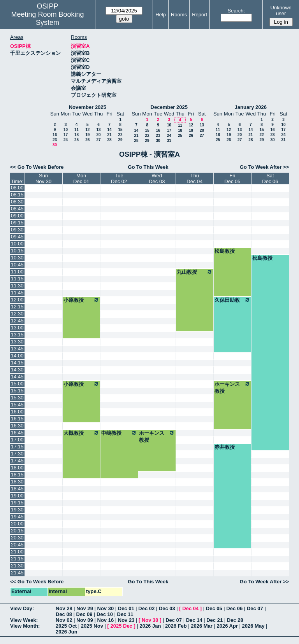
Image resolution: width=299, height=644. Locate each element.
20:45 (17, 545)
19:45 (17, 517)
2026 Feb (176, 626)
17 (66, 135)
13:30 (17, 342)
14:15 (17, 363)
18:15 (17, 475)
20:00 (17, 524)
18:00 (17, 468)
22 (120, 135)
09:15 (17, 223)
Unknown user (281, 10)
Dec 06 (234, 608)
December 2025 (169, 107)
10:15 (17, 251)
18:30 (17, 482)
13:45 (17, 349)
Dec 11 (125, 614)
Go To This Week (148, 167)
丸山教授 (195, 272)
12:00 (17, 300)
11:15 (17, 279)
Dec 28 (235, 620)
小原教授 (81, 300)
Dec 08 (64, 614)
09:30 (17, 230)
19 (87, 135)
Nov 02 (64, 620)
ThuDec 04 (194, 178)
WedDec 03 (157, 178)
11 (77, 130)
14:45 (17, 377)
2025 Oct (66, 626)
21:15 (17, 559)
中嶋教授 (119, 433)
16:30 (17, 426)
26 (87, 140)
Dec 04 (190, 608)
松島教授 (225, 251)
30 (55, 145)
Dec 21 (215, 620)
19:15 (17, 503)
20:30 (17, 538)
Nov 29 (85, 608)
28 (109, 140)
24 (66, 140)
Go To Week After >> (264, 167)
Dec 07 (255, 608)
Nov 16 (106, 620)
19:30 (17, 510)
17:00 (17, 440)
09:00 (17, 216)
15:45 (17, 405)
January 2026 (251, 107)
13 (98, 130)
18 (77, 135)
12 (87, 130)
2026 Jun (67, 632)
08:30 (17, 202)
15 (120, 130)
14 (109, 130)
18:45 (17, 489)
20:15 (17, 531)
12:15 (17, 307)
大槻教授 (81, 433)
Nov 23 (126, 620)
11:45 (17, 293)
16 (55, 135)
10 (66, 130)
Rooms (179, 15)
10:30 (17, 258)
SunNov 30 (43, 178)
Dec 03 (167, 608)
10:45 (17, 265)
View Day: (22, 608)
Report (200, 15)
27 (98, 140)
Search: (236, 11)
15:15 (17, 391)
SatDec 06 (270, 178)
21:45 (17, 573)
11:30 (17, 286)
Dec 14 (194, 620)
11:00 (17, 272)
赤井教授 (225, 447)
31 (169, 141)
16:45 (17, 433)
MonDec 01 (81, 178)
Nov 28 (64, 608)
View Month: (25, 626)
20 (98, 135)
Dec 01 (126, 608)
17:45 (17, 461)
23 (55, 140)
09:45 (17, 237)
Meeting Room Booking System (47, 18)
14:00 (17, 356)
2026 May (253, 626)
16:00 (17, 412)
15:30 (17, 398)
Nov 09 (85, 620)
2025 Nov (92, 626)
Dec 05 (214, 608)
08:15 (17, 195)
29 (120, 140)
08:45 (17, 209)
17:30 (17, 454)
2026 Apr (227, 626)
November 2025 (88, 107)
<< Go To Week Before (37, 167)
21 (109, 135)
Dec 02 (146, 608)
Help (161, 15)
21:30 (17, 566)
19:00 (17, 496)
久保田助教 (232, 300)
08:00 (17, 188)
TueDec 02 (119, 178)
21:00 (17, 552)
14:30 (17, 370)
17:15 (17, 447)
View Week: (24, 620)
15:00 (17, 384)
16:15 (17, 419)
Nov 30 (106, 608)
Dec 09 (84, 614)
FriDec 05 (232, 178)
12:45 (17, 321)
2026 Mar (202, 626)
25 (77, 140)
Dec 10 (105, 614)
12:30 (17, 314)
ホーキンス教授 (232, 387)
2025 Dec (121, 626)
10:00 (17, 244)
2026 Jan (150, 626)
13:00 (17, 328)
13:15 (17, 335)
